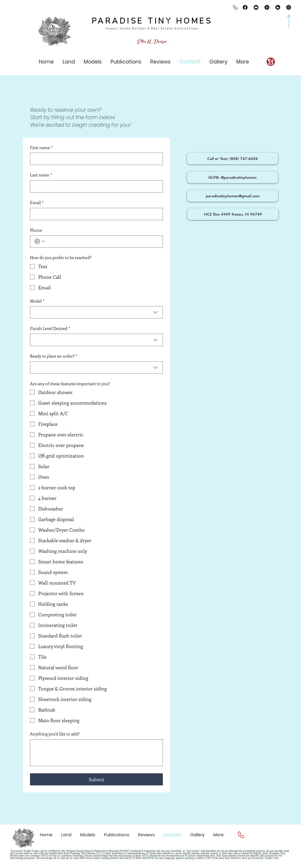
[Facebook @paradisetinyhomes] (245, 7)
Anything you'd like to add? (55, 734)
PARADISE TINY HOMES (152, 21)
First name (41, 148)
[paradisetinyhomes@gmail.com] (233, 196)
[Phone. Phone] (102, 241)
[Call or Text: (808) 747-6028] (233, 158)
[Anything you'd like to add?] (96, 753)
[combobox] (96, 312)
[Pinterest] (267, 7)
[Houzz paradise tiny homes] (278, 7)
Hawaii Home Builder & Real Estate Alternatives (152, 29)
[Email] (95, 214)
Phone (36, 230)
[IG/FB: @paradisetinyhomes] (233, 177)
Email (37, 203)
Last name (41, 175)
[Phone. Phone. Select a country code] (40, 241)
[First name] (95, 159)
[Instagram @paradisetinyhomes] (289, 7)
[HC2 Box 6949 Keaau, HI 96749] (233, 214)
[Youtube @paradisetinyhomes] (256, 7)
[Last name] (95, 186)
